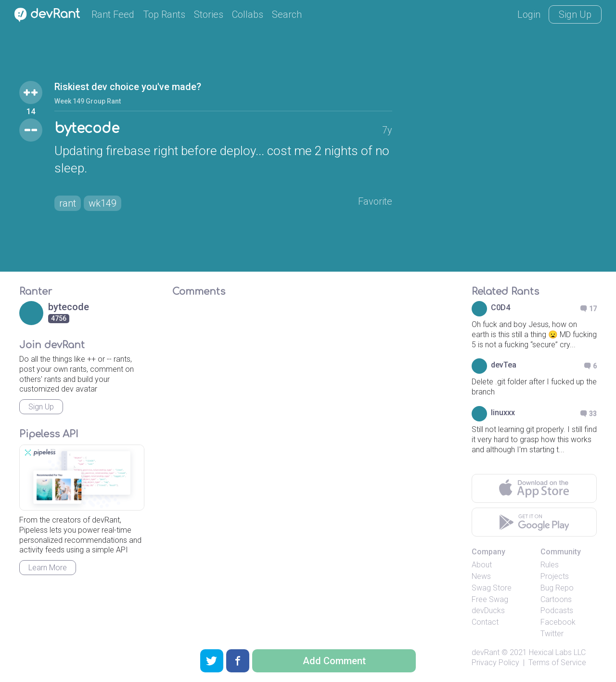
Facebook (558, 622)
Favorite (375, 201)
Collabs (248, 14)
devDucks (488, 610)
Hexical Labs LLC (557, 652)
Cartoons (556, 599)
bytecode (87, 129)
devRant (486, 652)
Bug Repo (557, 588)
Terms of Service (557, 662)
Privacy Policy (495, 662)
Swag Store (492, 588)
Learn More (48, 568)
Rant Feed (113, 14)
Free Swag (490, 599)
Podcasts (557, 610)
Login (529, 14)
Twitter (552, 634)
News (481, 576)
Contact (485, 622)
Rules (550, 565)
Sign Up (575, 14)
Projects (555, 576)
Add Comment (334, 661)
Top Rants (164, 14)
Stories (209, 14)
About (482, 565)
